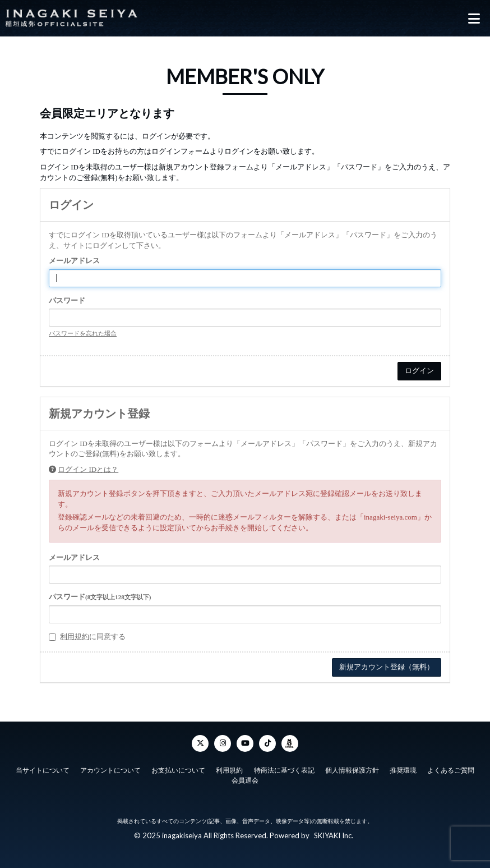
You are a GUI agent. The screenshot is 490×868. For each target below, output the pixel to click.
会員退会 (245, 780)
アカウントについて (110, 770)
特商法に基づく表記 (284, 770)
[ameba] (290, 743)
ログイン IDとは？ (88, 469)
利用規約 (75, 637)
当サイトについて (43, 770)
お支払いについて (178, 770)
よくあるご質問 (451, 770)
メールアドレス (74, 261)
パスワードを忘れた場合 (83, 333)
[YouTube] (245, 743)
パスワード (67, 300)
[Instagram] (223, 743)
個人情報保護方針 (352, 770)
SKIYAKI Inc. (334, 835)
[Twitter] (200, 743)
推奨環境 (403, 770)
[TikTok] (267, 743)
